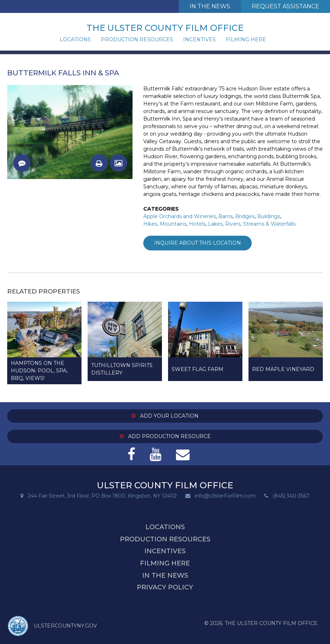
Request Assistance (285, 6)
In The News (210, 6)
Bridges (245, 216)
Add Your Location (165, 416)
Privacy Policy (165, 587)
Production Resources (137, 39)
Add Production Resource (165, 436)
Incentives (199, 39)
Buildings (269, 216)
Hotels (197, 224)
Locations (75, 39)
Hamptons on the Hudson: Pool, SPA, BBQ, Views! (39, 371)
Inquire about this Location (197, 243)
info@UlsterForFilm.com (225, 496)
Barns (226, 216)
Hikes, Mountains (165, 224)
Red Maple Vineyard (283, 369)
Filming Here (246, 39)
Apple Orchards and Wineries (180, 216)
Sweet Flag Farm (197, 369)
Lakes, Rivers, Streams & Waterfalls (252, 224)
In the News (165, 575)
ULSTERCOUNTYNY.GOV (52, 626)
